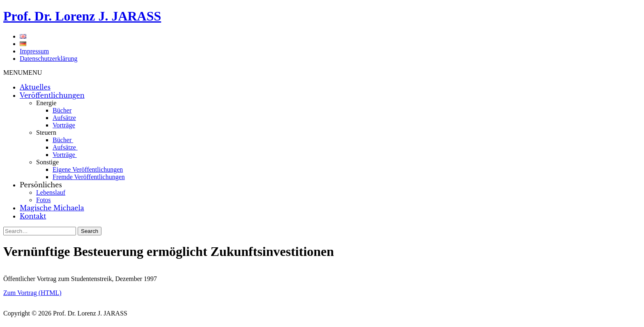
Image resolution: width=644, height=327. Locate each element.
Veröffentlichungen (52, 95)
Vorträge (64, 125)
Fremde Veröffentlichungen (89, 177)
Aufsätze (64, 118)
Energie (46, 103)
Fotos (44, 200)
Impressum (34, 51)
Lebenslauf (51, 192)
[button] (23, 73)
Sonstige (47, 162)
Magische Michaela (52, 208)
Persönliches (41, 185)
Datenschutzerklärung (48, 59)
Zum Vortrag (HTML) (32, 293)
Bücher (62, 110)
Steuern (46, 132)
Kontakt (33, 216)
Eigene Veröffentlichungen (88, 169)
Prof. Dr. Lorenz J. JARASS (82, 16)
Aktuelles (35, 87)
